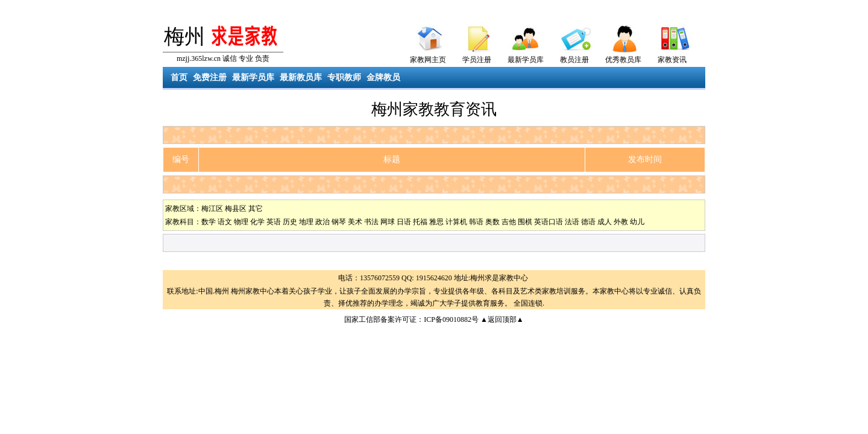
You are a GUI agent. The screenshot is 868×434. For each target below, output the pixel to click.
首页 (179, 77)
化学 (257, 222)
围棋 (525, 222)
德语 (588, 222)
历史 (290, 222)
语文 (225, 222)
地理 (306, 222)
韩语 (476, 222)
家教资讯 (672, 60)
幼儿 (637, 222)
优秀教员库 (623, 60)
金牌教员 (383, 77)
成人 (605, 222)
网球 (388, 222)
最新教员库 (301, 77)
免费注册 (210, 77)
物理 (241, 222)
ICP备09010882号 (451, 319)
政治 (322, 222)
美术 (355, 222)
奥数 (492, 222)
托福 (420, 222)
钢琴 (339, 222)
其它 (256, 209)
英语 (274, 222)
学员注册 (477, 60)
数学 (209, 222)
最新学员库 (526, 60)
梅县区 (236, 209)
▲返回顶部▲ (502, 319)
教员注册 (574, 60)
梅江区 (212, 209)
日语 (404, 222)
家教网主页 (428, 60)
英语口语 (549, 222)
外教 (621, 222)
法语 (572, 222)
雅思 (436, 222)
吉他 (509, 222)
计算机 (456, 222)
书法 (371, 222)
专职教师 (344, 77)
